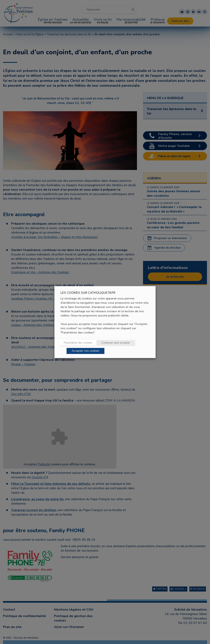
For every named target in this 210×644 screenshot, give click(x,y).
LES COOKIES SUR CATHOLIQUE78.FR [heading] (88, 293)
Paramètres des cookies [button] (78, 343)
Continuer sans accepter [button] (116, 343)
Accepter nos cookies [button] (85, 351)
